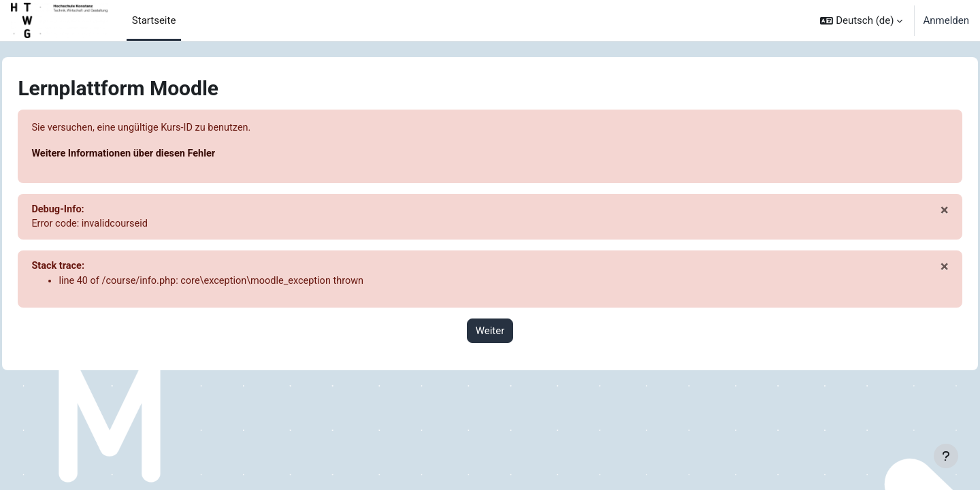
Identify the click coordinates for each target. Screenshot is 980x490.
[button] (861, 20)
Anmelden (946, 20)
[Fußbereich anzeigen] (946, 456)
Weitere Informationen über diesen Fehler (157, 154)
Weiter (490, 333)
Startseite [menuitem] (154, 20)
